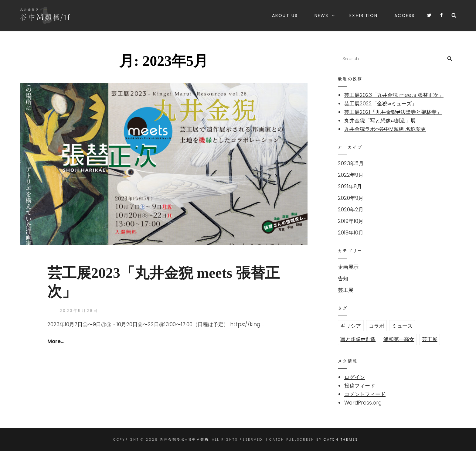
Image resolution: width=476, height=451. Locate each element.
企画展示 (348, 267)
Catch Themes (341, 439)
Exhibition (364, 15)
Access (405, 15)
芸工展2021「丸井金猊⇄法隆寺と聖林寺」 (393, 112)
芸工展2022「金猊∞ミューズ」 (381, 104)
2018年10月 (351, 233)
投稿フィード (360, 386)
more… (56, 341)
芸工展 (346, 290)
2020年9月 (351, 198)
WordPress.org (363, 403)
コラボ (377, 326)
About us (285, 15)
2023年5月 (351, 163)
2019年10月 (351, 221)
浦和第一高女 (399, 339)
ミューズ (402, 326)
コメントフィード (365, 394)
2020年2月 (351, 210)
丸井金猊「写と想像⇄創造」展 (380, 121)
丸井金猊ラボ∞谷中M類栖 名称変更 (385, 129)
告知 (343, 278)
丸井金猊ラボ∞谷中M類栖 (184, 439)
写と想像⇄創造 (358, 339)
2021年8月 (350, 186)
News (325, 15)
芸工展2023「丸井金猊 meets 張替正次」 (394, 95)
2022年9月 (351, 175)
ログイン (355, 377)
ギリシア (351, 326)
